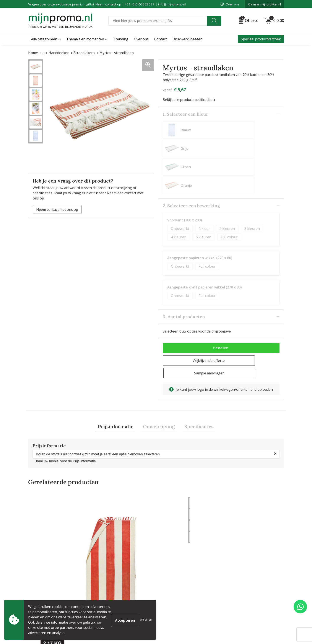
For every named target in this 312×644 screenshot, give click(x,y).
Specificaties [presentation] (196, 378)
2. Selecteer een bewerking (191, 169)
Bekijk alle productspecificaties (189, 100)
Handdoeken (59, 53)
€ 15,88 (237, 547)
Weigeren (146, 620)
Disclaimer (232, 611)
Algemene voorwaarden (243, 590)
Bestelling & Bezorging (177, 597)
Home (33, 53)
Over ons (230, 4)
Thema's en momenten (85, 39)
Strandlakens (84, 53)
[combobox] (158, 21)
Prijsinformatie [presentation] (119, 378)
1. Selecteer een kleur (185, 114)
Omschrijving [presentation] (159, 378)
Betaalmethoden (172, 604)
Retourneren (169, 611)
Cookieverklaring (237, 597)
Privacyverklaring (237, 604)
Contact (164, 590)
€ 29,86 (45, 547)
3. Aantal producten (184, 280)
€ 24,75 (173, 547)
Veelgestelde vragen (110, 597)
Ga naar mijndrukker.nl (264, 4)
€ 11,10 (109, 547)
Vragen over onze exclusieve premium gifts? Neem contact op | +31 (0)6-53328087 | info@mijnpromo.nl (107, 4)
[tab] (119, 378)
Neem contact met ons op (57, 209)
